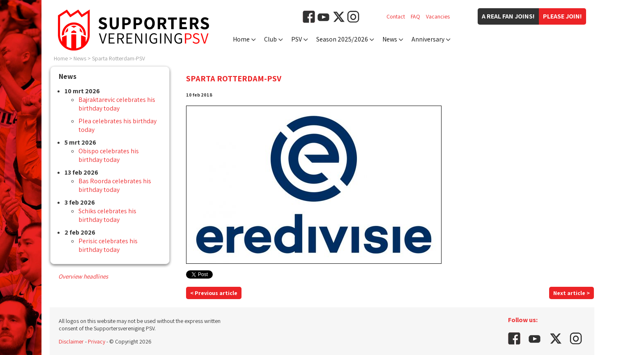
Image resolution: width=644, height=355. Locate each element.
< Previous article (214, 293)
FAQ (415, 16)
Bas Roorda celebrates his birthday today (115, 185)
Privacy (97, 341)
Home (241, 39)
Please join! (562, 16)
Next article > (572, 293)
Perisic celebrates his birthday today (108, 245)
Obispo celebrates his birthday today (109, 155)
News (390, 39)
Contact (396, 16)
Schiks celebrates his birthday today (107, 215)
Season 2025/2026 (342, 39)
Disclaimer (71, 341)
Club (270, 39)
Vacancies (438, 16)
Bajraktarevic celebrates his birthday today (117, 104)
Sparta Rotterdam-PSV (118, 58)
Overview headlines (83, 276)
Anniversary (428, 39)
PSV (297, 39)
